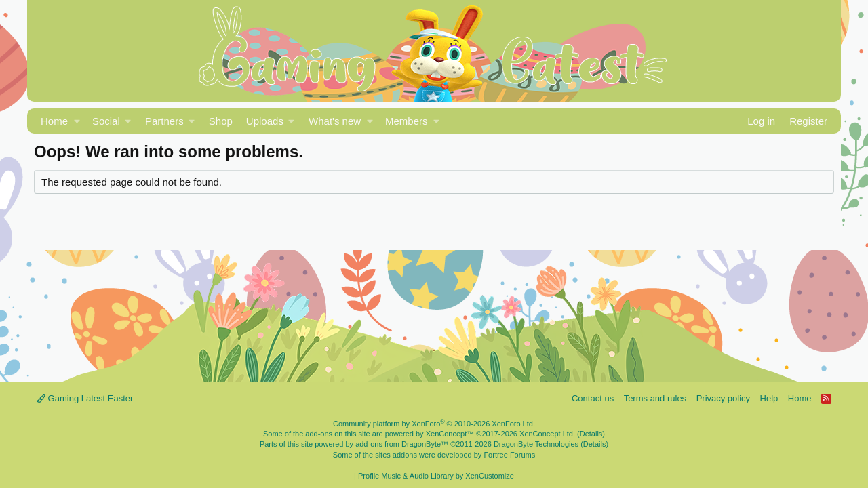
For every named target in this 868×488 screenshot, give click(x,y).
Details (591, 434)
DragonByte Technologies (536, 444)
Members (407, 121)
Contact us (593, 398)
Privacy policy (723, 398)
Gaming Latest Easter (85, 398)
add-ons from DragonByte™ (402, 444)
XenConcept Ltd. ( (550, 434)
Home (54, 121)
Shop (221, 121)
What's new (335, 121)
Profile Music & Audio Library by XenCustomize (436, 476)
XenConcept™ (450, 434)
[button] (77, 121)
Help (769, 398)
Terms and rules (655, 398)
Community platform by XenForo (434, 424)
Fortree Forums (509, 455)
